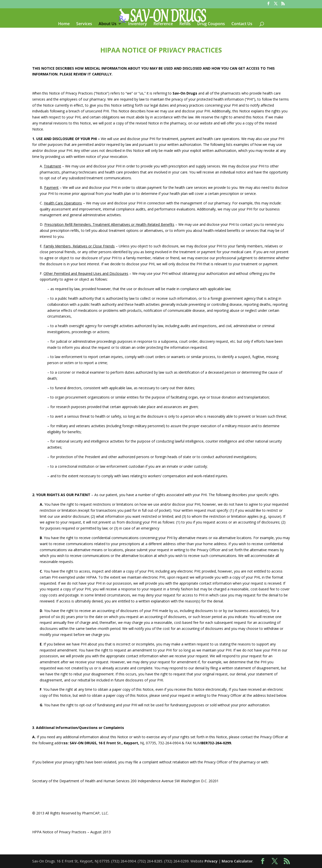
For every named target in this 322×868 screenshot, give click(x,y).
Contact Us (242, 24)
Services (84, 24)
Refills (185, 24)
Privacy (211, 861)
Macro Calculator (237, 861)
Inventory (137, 24)
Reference (163, 24)
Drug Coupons (211, 24)
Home (64, 24)
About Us (108, 24)
